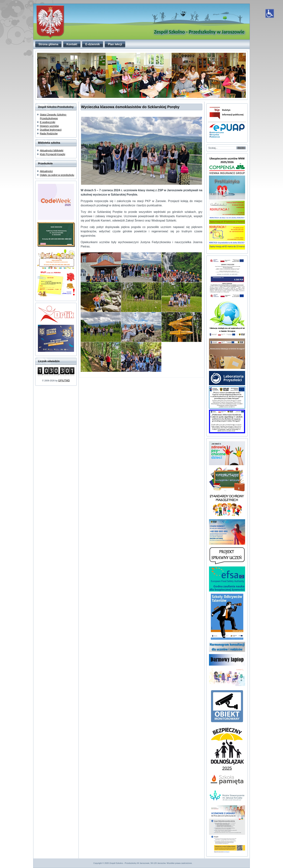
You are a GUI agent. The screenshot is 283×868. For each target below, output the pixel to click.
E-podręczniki (48, 122)
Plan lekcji (115, 44)
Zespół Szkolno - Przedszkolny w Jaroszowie (199, 32)
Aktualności (46, 171)
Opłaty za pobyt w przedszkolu (57, 175)
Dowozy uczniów (49, 126)
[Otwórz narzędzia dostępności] (270, 13)
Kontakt (72, 44)
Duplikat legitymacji (51, 130)
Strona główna (48, 44)
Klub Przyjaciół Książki (53, 154)
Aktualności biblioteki (52, 150)
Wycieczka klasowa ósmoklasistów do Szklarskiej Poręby (130, 107)
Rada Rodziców (49, 134)
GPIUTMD (64, 380)
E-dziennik (93, 44)
